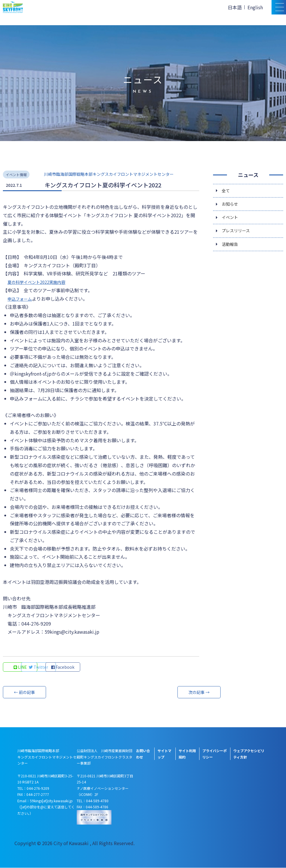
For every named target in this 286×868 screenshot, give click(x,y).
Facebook (98, 667)
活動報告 (231, 249)
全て (226, 191)
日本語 (235, 7)
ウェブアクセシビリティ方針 (249, 754)
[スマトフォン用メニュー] (279, 7)
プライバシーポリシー (214, 754)
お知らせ (231, 205)
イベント (231, 220)
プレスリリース (238, 234)
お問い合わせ (143, 754)
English (255, 7)
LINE (20, 667)
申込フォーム (21, 299)
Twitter (59, 667)
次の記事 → (177, 692)
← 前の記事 (25, 692)
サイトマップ (164, 754)
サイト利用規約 (187, 754)
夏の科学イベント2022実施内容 (41, 282)
